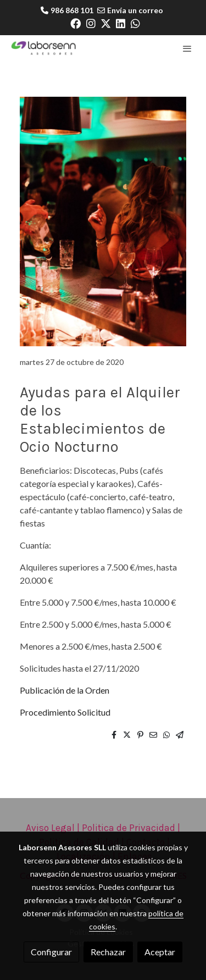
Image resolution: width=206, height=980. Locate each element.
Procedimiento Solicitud (65, 712)
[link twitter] (106, 23)
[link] (44, 48)
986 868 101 (72, 10)
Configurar (51, 952)
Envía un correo (135, 10)
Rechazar (108, 952)
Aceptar (160, 952)
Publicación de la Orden (65, 690)
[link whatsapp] (135, 23)
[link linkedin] (121, 23)
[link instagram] (91, 23)
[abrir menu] (187, 48)
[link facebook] (76, 23)
